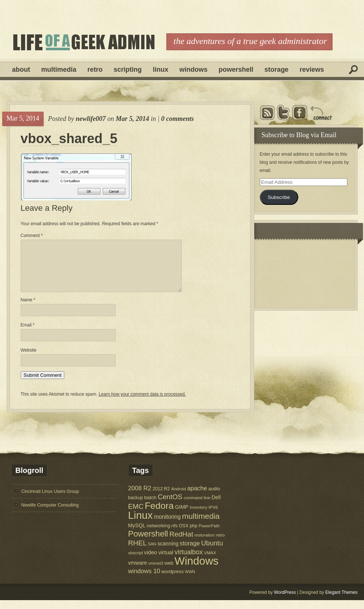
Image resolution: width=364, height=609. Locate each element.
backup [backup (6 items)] (136, 507)
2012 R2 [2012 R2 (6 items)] (161, 498)
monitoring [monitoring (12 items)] (167, 526)
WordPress (285, 601)
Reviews (312, 70)
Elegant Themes (341, 601)
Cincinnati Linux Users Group (50, 500)
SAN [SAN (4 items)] (152, 553)
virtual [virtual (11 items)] (166, 561)
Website (29, 359)
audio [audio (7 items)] (214, 498)
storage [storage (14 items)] (190, 552)
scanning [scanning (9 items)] (168, 552)
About (21, 70)
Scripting (128, 70)
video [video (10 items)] (151, 561)
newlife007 (91, 119)
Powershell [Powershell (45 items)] (148, 543)
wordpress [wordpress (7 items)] (173, 580)
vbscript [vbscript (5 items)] (136, 561)
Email (28, 334)
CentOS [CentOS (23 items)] (170, 506)
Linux (161, 70)
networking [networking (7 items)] (158, 534)
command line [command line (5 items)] (197, 506)
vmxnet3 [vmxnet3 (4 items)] (156, 572)
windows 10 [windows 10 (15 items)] (144, 580)
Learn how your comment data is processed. (142, 403)
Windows (194, 70)
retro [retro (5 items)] (220, 544)
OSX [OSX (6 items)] (184, 535)
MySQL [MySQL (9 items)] (137, 534)
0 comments (178, 119)
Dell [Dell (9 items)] (216, 506)
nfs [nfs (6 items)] (175, 535)
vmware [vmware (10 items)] (138, 572)
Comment (32, 236)
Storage (277, 70)
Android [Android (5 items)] (178, 498)
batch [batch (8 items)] (150, 506)
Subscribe (279, 197)
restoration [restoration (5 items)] (205, 544)
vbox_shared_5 (69, 139)
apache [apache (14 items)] (197, 497)
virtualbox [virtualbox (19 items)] (188, 561)
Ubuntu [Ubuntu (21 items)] (212, 552)
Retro (95, 70)
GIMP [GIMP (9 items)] (181, 516)
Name (28, 309)
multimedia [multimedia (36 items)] (201, 525)
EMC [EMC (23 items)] (136, 515)
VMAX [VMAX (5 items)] (210, 561)
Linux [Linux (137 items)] (141, 524)
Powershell (236, 70)
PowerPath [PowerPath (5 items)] (209, 534)
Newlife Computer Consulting (50, 514)
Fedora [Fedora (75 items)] (159, 515)
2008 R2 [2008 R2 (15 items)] (140, 497)
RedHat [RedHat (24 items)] (181, 543)
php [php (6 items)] (193, 535)
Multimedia (59, 70)
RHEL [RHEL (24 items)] (138, 552)
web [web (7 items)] (169, 572)
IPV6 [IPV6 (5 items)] (213, 516)
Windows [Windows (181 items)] (196, 570)
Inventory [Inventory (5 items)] (198, 516)
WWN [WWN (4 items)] (190, 581)
